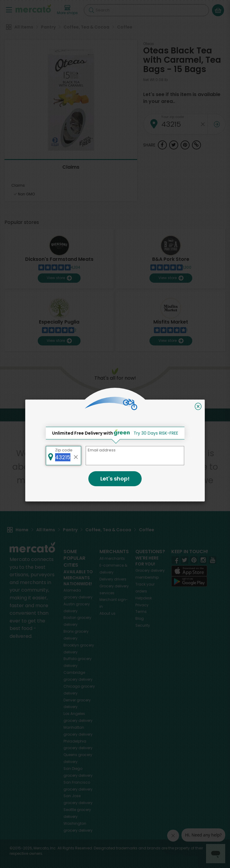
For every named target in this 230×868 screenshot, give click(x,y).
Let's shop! (115, 479)
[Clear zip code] (76, 456)
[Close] (198, 406)
